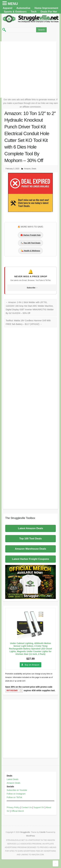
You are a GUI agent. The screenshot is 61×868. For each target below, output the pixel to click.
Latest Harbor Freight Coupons (30, 559)
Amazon (27, 169)
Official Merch (18, 811)
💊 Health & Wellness (30, 251)
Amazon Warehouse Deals (30, 549)
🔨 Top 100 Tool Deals (30, 243)
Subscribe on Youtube (17, 790)
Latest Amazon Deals (30, 528)
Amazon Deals (13, 783)
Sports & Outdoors (15, 12)
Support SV (39, 807)
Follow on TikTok (14, 797)
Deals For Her (49, 12)
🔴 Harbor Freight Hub (30, 235)
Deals (34, 169)
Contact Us (26, 807)
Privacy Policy (13, 807)
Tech (34, 12)
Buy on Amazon (32, 665)
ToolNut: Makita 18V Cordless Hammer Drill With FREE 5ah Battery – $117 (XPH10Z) (28, 322)
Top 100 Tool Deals (30, 539)
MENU (13, 4)
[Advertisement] (28, 70)
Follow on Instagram (16, 794)
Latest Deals (13, 779)
